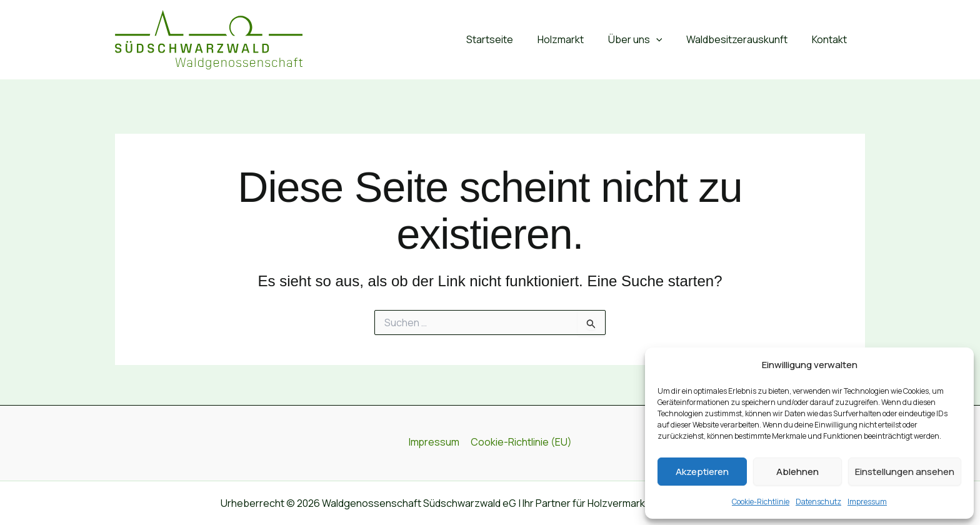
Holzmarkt (575, 39)
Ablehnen (797, 472)
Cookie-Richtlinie (761, 502)
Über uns (645, 40)
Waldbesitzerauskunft (743, 39)
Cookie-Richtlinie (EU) (521, 442)
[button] (666, 40)
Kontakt (831, 39)
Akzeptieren (702, 472)
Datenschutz (818, 502)
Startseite (508, 39)
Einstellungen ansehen (905, 472)
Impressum (867, 502)
